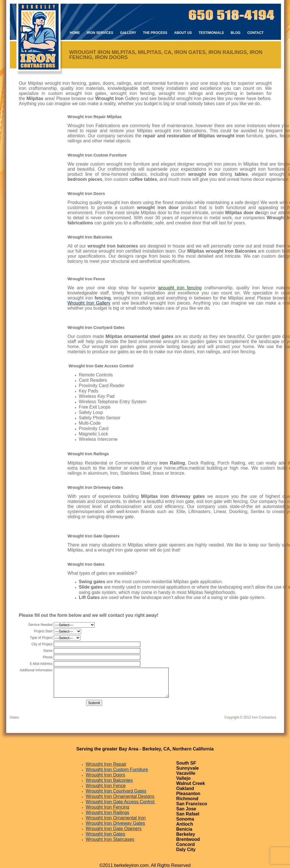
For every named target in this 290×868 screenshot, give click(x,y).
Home (75, 33)
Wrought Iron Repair (106, 764)
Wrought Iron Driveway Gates (115, 823)
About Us (183, 33)
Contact (255, 33)
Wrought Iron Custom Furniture (117, 770)
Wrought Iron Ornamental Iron (116, 818)
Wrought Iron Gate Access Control (121, 802)
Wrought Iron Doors (105, 775)
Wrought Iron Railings (108, 812)
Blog (236, 33)
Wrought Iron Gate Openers (114, 829)
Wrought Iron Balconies (109, 780)
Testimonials (211, 33)
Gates (14, 717)
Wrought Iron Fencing (108, 807)
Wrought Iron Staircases (110, 839)
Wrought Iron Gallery (89, 303)
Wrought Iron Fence (106, 786)
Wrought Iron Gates (105, 834)
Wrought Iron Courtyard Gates (116, 791)
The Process (155, 33)
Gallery (128, 33)
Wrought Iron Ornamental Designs (120, 796)
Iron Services (100, 33)
